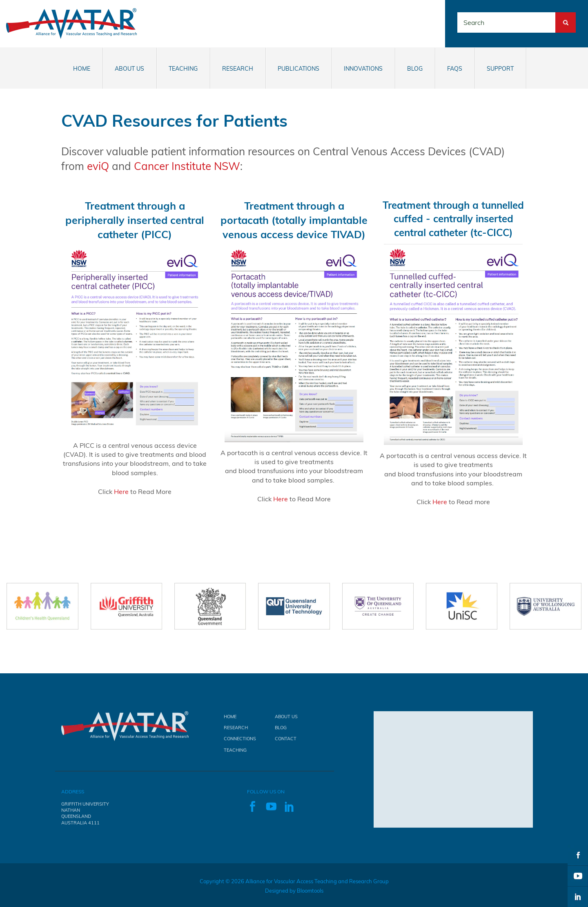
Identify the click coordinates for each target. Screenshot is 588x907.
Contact (286, 742)
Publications (298, 69)
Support (500, 69)
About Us (129, 69)
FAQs (455, 69)
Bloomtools (310, 894)
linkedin (578, 897)
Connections (240, 742)
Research (238, 69)
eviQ (98, 166)
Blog (415, 69)
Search (566, 17)
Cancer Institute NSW (187, 166)
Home (82, 69)
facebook (578, 855)
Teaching (183, 69)
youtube (578, 876)
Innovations (363, 69)
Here (121, 491)
